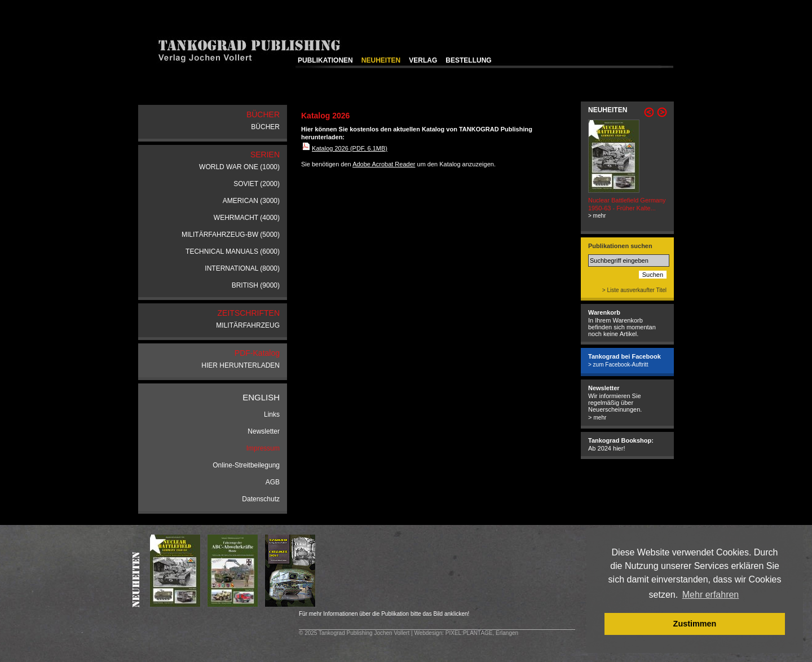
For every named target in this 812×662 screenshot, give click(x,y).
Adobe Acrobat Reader (384, 164)
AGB (273, 482)
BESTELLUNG (468, 60)
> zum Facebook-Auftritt (618, 365)
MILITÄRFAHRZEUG (248, 325)
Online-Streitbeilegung (246, 465)
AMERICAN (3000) (251, 201)
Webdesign (428, 633)
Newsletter (264, 431)
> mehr (597, 216)
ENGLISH (261, 397)
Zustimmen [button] (695, 624)
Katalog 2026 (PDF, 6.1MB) (350, 148)
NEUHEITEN (381, 60)
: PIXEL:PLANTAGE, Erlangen (480, 633)
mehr (600, 418)
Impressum (263, 448)
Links (272, 414)
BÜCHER (265, 127)
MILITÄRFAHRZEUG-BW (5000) (231, 235)
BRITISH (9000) (256, 285)
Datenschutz (261, 499)
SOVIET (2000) (257, 184)
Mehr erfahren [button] (711, 595)
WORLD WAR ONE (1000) (239, 167)
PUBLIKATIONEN (325, 60)
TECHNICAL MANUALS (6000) (233, 251)
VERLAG (423, 60)
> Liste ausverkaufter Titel (634, 290)
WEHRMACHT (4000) (247, 218)
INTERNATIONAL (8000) (242, 268)
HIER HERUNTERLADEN (240, 365)
